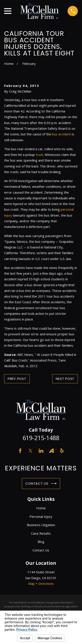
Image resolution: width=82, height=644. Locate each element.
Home (41, 508)
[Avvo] (51, 451)
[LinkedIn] (41, 451)
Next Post (65, 379)
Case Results (41, 533)
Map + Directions (41, 584)
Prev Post (17, 379)
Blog (41, 542)
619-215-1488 (41, 438)
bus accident (61, 134)
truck (39, 155)
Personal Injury (41, 517)
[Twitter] (31, 451)
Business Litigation (41, 525)
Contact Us (41, 484)
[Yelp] (62, 451)
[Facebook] (20, 451)
